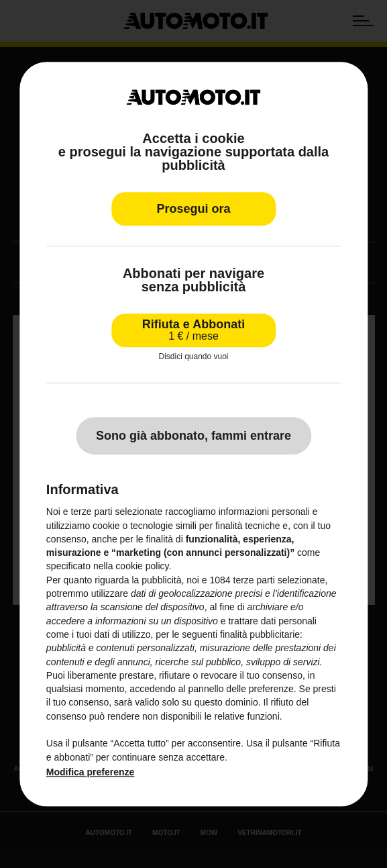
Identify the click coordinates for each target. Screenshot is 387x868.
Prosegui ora (193, 209)
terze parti (254, 580)
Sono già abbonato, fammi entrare (193, 436)
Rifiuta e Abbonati (193, 330)
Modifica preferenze (90, 772)
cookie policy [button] (142, 567)
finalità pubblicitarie (260, 634)
